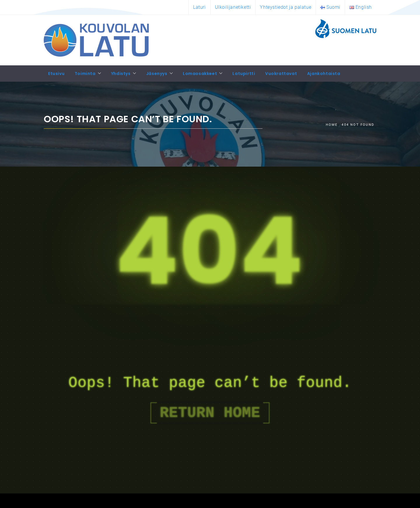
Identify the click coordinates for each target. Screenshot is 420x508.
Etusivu (56, 74)
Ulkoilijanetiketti (233, 7)
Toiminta (85, 74)
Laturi (199, 7)
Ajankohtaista (324, 74)
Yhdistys (121, 74)
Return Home (210, 413)
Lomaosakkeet (200, 74)
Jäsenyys (157, 74)
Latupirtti (244, 74)
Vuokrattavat (281, 74)
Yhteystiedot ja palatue (286, 7)
